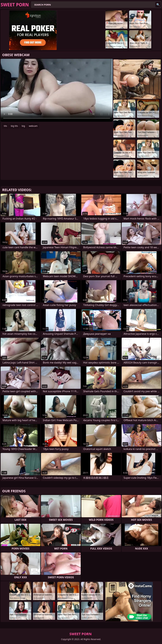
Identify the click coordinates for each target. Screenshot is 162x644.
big (23, 126)
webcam (33, 126)
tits (5, 126)
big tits (14, 126)
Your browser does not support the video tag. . (57, 90)
